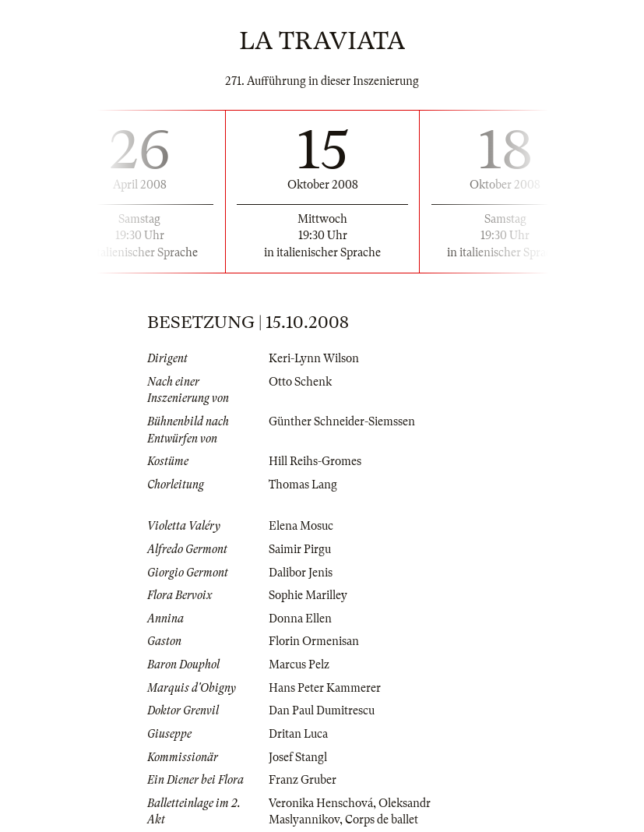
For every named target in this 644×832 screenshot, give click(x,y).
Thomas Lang (303, 485)
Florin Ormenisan (314, 641)
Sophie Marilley (308, 595)
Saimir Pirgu (300, 549)
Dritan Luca (298, 734)
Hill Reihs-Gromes (315, 461)
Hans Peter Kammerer (325, 688)
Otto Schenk (300, 382)
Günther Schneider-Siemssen (342, 421)
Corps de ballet (382, 820)
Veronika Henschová (321, 803)
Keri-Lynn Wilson (314, 358)
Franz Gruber (303, 780)
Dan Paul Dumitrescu (322, 710)
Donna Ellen (300, 619)
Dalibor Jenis (301, 573)
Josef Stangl (298, 757)
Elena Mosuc (301, 526)
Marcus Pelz (299, 665)
